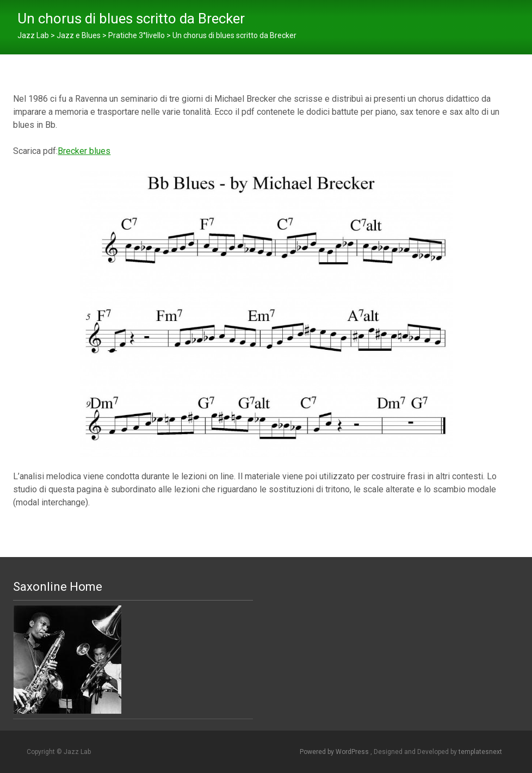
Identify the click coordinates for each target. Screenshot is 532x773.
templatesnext (480, 752)
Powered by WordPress (335, 752)
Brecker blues (84, 151)
